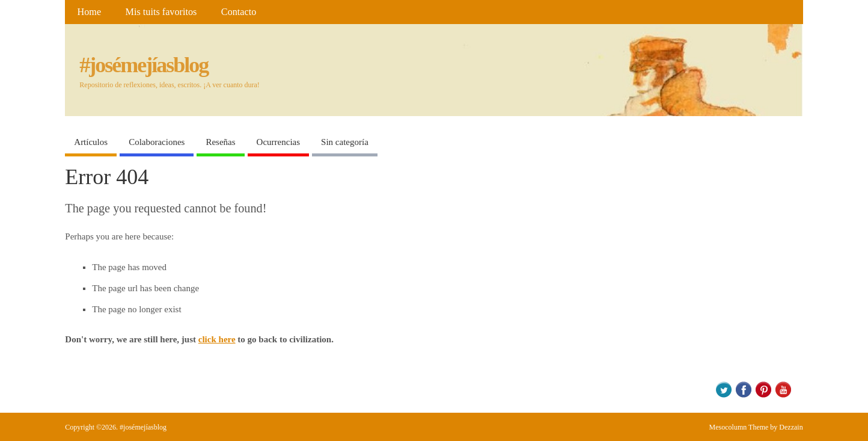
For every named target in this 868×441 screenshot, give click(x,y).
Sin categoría (345, 142)
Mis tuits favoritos (161, 12)
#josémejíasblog (144, 65)
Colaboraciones (157, 142)
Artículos (91, 142)
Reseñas (220, 142)
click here (217, 339)
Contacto (239, 12)
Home (90, 12)
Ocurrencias (278, 142)
